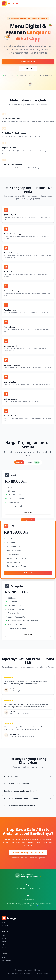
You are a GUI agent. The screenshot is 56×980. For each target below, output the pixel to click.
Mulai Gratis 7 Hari (28, 61)
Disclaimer (46, 973)
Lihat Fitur (28, 68)
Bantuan (5, 957)
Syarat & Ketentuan (12, 973)
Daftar (4, 947)
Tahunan (33, 462)
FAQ (3, 944)
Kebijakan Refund (36, 973)
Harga (4, 938)
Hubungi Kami (7, 960)
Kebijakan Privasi (25, 973)
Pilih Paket (28, 513)
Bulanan (19, 462)
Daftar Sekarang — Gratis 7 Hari (28, 853)
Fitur (3, 935)
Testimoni (5, 941)
